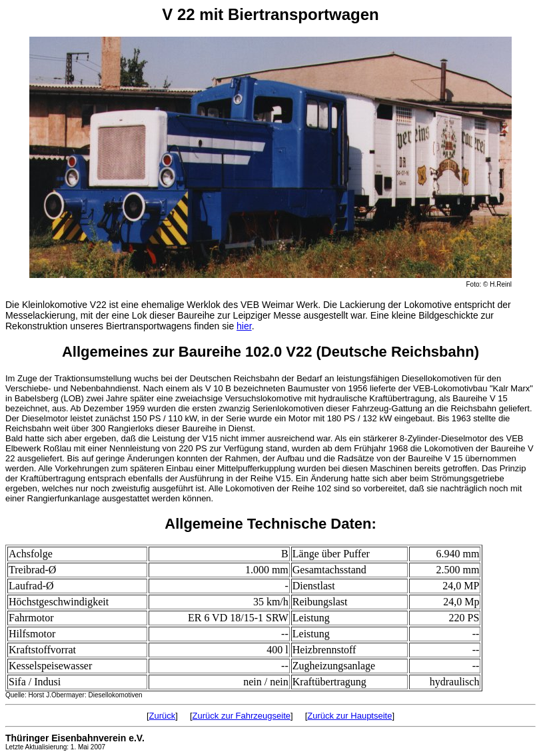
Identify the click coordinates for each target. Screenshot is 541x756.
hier (244, 326)
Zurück (163, 716)
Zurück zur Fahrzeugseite (242, 716)
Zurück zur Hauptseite (349, 716)
